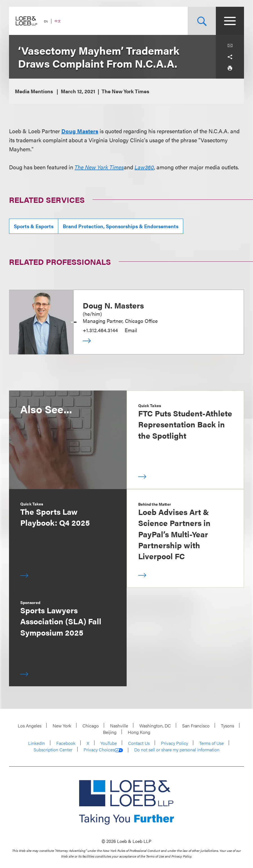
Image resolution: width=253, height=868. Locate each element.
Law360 (144, 167)
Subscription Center (53, 750)
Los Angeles (30, 726)
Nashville (119, 726)
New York (62, 726)
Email (131, 330)
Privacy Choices (103, 750)
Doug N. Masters (113, 305)
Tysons (228, 726)
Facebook (66, 743)
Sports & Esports (34, 226)
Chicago (91, 726)
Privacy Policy (174, 743)
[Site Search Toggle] (202, 21)
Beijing (110, 732)
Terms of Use (211, 743)
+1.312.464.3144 (100, 330)
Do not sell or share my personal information (177, 750)
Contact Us (139, 743)
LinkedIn (37, 743)
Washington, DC (155, 726)
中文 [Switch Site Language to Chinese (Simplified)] (58, 21)
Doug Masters (80, 131)
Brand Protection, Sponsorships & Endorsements (121, 226)
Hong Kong (139, 732)
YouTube (109, 743)
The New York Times (99, 167)
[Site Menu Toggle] (230, 21)
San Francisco (196, 726)
